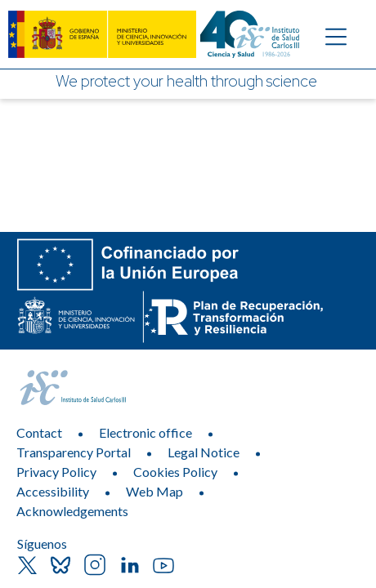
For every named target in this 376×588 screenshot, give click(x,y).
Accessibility (53, 491)
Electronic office (145, 432)
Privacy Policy (56, 472)
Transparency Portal (74, 452)
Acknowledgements (72, 511)
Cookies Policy (175, 472)
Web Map (154, 491)
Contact (39, 432)
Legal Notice (204, 452)
